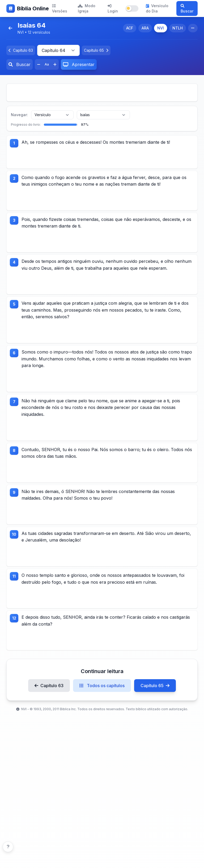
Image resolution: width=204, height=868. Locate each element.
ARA (145, 28)
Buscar (187, 9)
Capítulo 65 (155, 711)
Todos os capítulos (102, 711)
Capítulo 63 (49, 711)
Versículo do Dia (157, 8)
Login (113, 9)
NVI (161, 28)
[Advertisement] (102, 93)
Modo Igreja (87, 8)
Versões (60, 9)
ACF (130, 28)
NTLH (178, 28)
